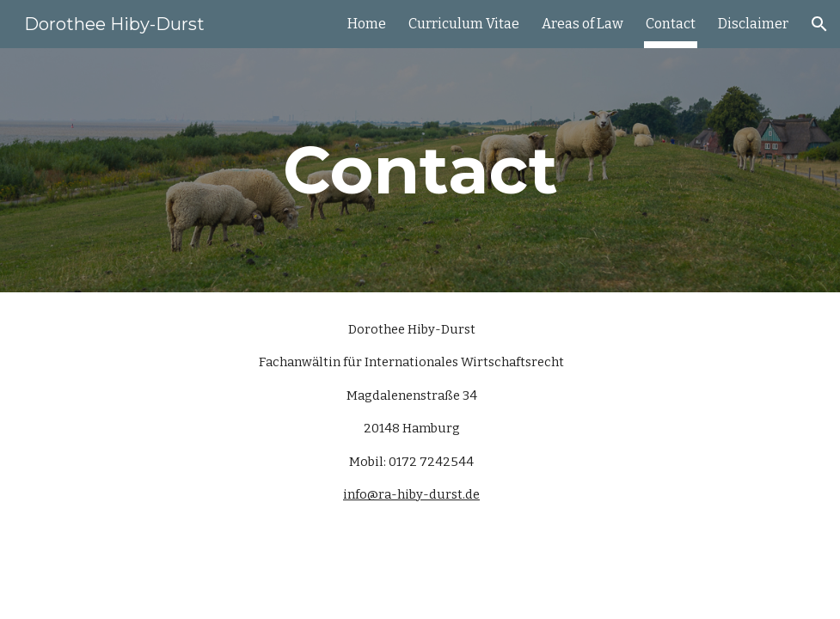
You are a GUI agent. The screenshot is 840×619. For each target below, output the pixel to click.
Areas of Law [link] (582, 24)
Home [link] (367, 24)
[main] (420, 170)
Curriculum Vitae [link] (464, 24)
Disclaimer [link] (753, 24)
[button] (819, 24)
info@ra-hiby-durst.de (411, 494)
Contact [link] (671, 24)
